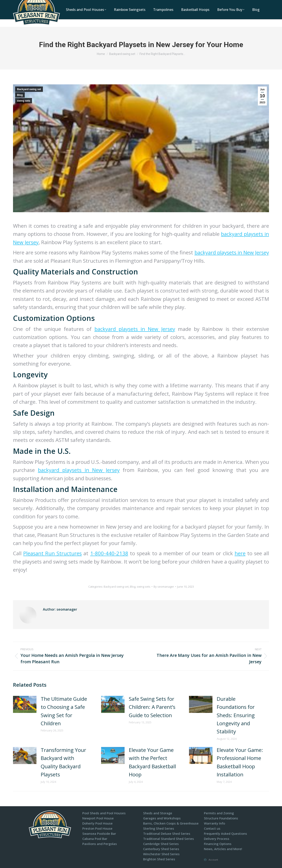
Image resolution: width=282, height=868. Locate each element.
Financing (251, 4)
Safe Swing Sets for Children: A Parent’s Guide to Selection (152, 707)
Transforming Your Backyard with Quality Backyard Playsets (63, 762)
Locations (179, 4)
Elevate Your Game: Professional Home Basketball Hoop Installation (240, 762)
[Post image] (25, 704)
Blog (20, 95)
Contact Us (201, 4)
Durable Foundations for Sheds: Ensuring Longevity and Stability (236, 715)
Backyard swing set (29, 89)
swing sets (24, 101)
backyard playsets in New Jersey (232, 252)
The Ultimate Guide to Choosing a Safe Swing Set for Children (64, 711)
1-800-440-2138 (154, 4)
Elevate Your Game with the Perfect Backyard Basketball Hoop (152, 762)
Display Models (226, 4)
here (240, 553)
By (164, 587)
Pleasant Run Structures (52, 553)
